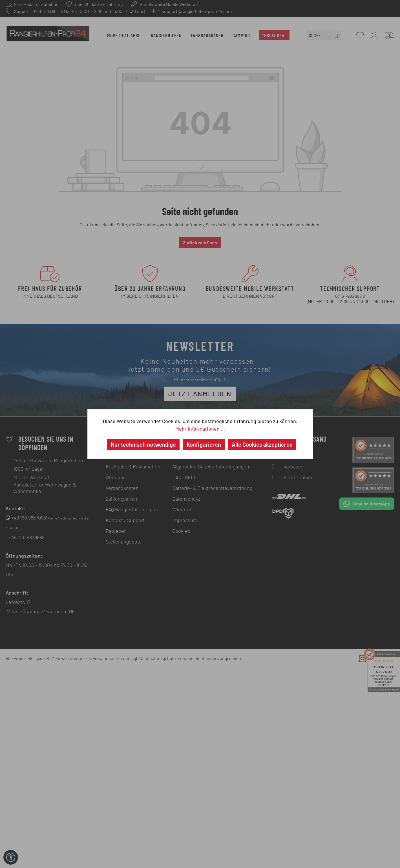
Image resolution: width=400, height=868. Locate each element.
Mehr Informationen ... (200, 429)
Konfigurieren (204, 444)
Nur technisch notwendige (143, 444)
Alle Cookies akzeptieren (262, 444)
